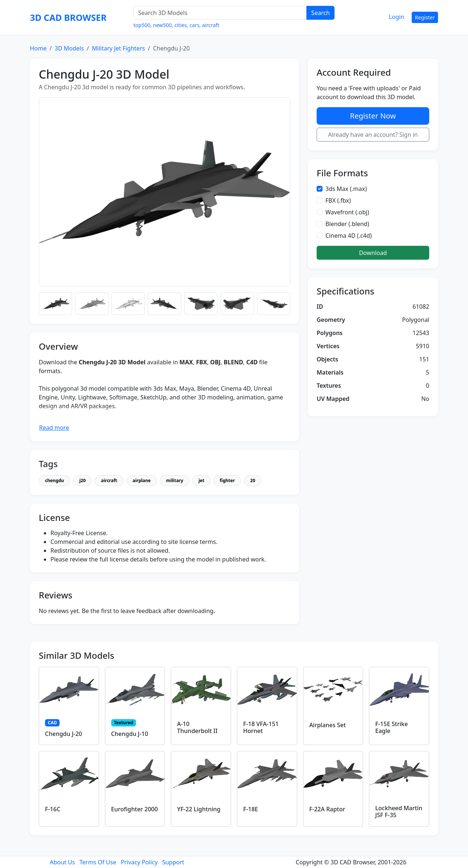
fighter (227, 480)
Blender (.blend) (347, 224)
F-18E (251, 809)
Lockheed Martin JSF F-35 (399, 811)
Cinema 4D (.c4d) (349, 236)
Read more (54, 428)
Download (373, 253)
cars (194, 25)
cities (181, 25)
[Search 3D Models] (220, 13)
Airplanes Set (328, 725)
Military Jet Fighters (118, 48)
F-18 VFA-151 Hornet (261, 727)
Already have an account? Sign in (373, 135)
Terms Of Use (98, 862)
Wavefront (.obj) (347, 212)
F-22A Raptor (327, 809)
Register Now (373, 116)
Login (397, 17)
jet (201, 480)
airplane (142, 480)
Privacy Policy (139, 862)
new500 (163, 25)
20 (253, 480)
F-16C (53, 809)
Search (320, 13)
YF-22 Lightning (199, 809)
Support (173, 862)
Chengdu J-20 (64, 734)
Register (425, 17)
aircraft (211, 25)
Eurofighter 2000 (135, 809)
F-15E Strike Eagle (391, 727)
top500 (142, 25)
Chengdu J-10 (130, 734)
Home (38, 48)
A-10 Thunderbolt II (197, 727)
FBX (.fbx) (338, 200)
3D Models (69, 48)
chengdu (54, 480)
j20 (82, 480)
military (175, 480)
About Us (62, 862)
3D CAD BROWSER (68, 17)
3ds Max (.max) (346, 189)
